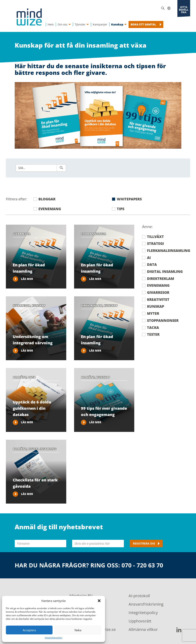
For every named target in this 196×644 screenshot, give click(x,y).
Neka (78, 630)
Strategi (155, 244)
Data (152, 265)
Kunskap (156, 306)
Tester (153, 334)
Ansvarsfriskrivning (146, 604)
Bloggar (47, 199)
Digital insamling (165, 272)
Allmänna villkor (143, 629)
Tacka (153, 328)
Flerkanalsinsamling (169, 251)
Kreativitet (158, 300)
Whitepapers (129, 199)
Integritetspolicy (54, 638)
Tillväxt (155, 237)
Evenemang (50, 209)
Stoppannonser (163, 321)
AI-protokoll (139, 596)
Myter (153, 313)
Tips (121, 209)
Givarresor (158, 293)
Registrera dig (144, 543)
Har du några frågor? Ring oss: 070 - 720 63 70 (89, 565)
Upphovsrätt (140, 621)
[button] (99, 601)
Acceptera (29, 630)
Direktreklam (161, 279)
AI (149, 258)
